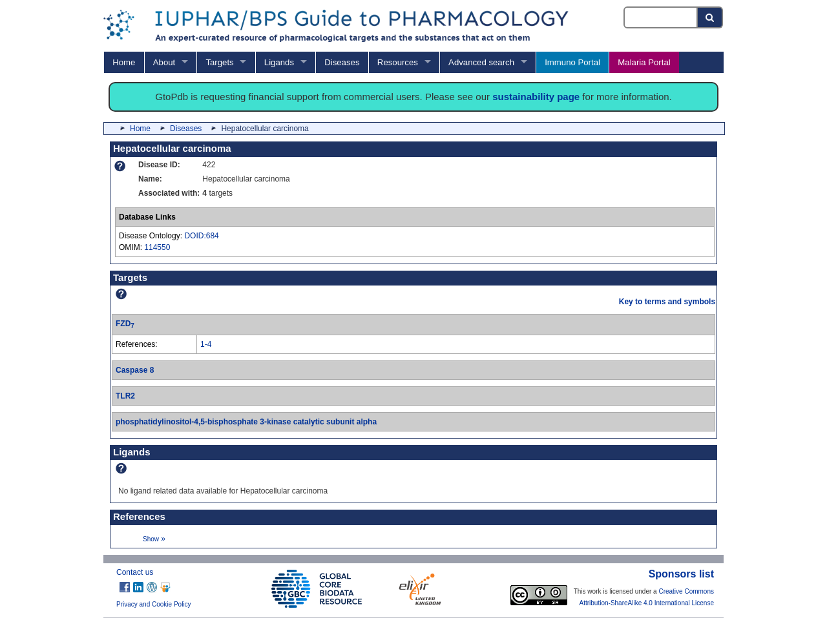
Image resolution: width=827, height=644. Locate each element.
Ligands (279, 62)
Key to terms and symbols (667, 302)
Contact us (135, 572)
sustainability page (536, 97)
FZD (125, 324)
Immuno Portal (572, 62)
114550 (157, 247)
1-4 (206, 344)
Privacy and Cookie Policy (154, 604)
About (164, 62)
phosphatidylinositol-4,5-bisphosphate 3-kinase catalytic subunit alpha (246, 422)
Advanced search (481, 62)
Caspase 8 (135, 370)
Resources (398, 62)
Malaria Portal (644, 62)
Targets (219, 62)
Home (124, 62)
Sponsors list (681, 574)
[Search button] (710, 17)
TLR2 (125, 396)
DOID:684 (201, 236)
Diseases (342, 62)
